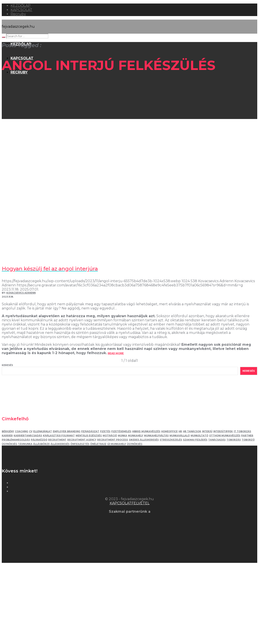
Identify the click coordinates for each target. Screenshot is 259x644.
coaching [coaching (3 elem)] (22, 431)
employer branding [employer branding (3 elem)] (67, 431)
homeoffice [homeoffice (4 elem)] (169, 431)
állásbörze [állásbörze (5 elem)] (41, 444)
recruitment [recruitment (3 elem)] (57, 440)
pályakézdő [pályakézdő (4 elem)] (39, 440)
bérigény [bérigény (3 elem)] (8, 431)
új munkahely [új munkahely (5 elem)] (117, 444)
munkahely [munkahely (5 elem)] (136, 436)
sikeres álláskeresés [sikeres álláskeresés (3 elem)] (144, 440)
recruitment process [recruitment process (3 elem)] (113, 440)
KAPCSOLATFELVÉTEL (130, 503)
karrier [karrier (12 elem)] (7, 436)
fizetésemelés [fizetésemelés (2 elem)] (121, 431)
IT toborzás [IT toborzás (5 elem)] (242, 431)
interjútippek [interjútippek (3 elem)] (223, 431)
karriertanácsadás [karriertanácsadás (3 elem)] (28, 436)
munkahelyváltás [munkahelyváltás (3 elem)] (156, 436)
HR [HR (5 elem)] (180, 431)
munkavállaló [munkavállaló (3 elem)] (180, 436)
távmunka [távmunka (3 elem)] (25, 444)
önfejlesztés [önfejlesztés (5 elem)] (80, 444)
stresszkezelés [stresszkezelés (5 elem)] (171, 440)
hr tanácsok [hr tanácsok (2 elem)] (192, 431)
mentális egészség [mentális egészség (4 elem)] (89, 436)
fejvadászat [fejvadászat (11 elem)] (90, 431)
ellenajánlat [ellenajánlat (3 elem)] (43, 431)
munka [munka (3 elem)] (122, 436)
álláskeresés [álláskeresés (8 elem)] (60, 444)
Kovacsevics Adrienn (21, 293)
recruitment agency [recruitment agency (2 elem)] (82, 440)
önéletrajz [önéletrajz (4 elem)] (98, 444)
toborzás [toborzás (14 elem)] (234, 440)
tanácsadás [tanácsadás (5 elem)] (217, 440)
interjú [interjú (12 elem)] (207, 431)
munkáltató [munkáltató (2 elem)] (199, 436)
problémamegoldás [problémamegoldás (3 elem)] (16, 440)
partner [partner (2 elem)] (247, 436)
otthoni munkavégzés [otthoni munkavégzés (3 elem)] (225, 436)
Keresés (7, 365)
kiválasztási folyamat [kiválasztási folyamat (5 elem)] (59, 436)
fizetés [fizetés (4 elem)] (105, 431)
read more (116, 353)
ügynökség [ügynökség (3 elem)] (135, 444)
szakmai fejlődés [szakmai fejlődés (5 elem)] (195, 440)
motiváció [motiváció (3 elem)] (110, 436)
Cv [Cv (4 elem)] (31, 431)
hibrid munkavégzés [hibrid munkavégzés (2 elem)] (146, 431)
